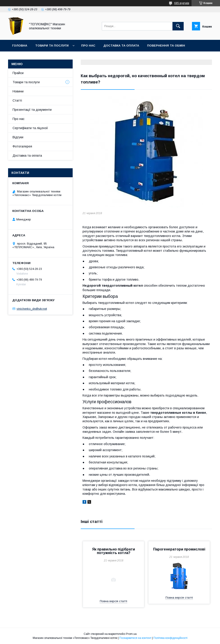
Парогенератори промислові (179, 549)
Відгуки (18, 137)
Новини (18, 91)
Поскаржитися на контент (135, 638)
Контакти (21, 57)
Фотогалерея (22, 146)
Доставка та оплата (121, 46)
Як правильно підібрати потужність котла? (114, 551)
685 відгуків (182, 3)
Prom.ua (131, 634)
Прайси (18, 73)
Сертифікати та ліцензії (30, 128)
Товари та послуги (52, 46)
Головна (20, 46)
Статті (17, 100)
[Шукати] (178, 26)
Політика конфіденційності (170, 638)
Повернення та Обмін (166, 46)
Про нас (88, 46)
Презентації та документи (32, 110)
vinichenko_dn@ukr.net (32, 309)
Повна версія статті (113, 601)
